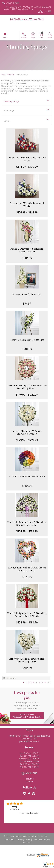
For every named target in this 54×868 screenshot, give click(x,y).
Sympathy (11, 74)
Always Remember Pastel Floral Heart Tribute (27, 569)
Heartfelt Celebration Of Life (27, 340)
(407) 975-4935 (13, 3)
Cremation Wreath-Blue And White (27, 205)
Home (3, 74)
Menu (5, 38)
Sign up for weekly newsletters (27, 716)
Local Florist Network (41, 840)
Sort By (7, 121)
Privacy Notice (24, 840)
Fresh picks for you (27, 700)
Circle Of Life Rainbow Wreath (27, 477)
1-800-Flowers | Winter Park (27, 19)
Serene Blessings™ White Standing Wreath (27, 432)
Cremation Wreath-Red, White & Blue (27, 159)
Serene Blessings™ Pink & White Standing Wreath (27, 387)
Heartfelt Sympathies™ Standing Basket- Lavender (27, 524)
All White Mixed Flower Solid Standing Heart (27, 660)
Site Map (27, 843)
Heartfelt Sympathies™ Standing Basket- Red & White (27, 615)
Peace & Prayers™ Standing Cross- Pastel (27, 250)
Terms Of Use (10, 840)
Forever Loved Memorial (27, 294)
